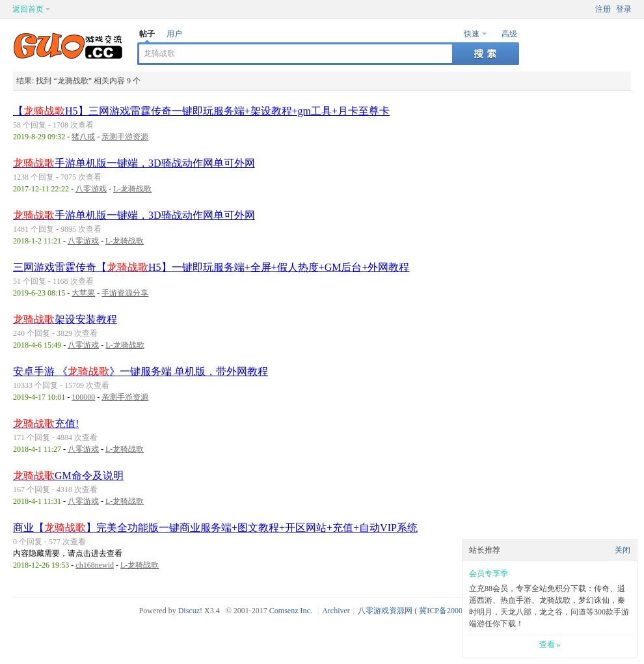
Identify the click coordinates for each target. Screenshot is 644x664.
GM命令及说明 (68, 476)
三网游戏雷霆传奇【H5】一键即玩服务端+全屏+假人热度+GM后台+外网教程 (211, 267)
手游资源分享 (125, 293)
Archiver (336, 611)
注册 (603, 9)
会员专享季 (489, 574)
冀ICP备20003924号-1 (456, 611)
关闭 (623, 550)
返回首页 (28, 9)
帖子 (147, 34)
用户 (174, 34)
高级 (509, 34)
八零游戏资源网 (385, 611)
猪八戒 (83, 137)
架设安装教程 (65, 319)
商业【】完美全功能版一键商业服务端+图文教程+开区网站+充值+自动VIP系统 (215, 528)
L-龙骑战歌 (132, 189)
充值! (46, 423)
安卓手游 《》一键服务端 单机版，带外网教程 (141, 371)
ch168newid (95, 565)
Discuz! (190, 611)
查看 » (550, 644)
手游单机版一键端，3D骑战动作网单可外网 (134, 163)
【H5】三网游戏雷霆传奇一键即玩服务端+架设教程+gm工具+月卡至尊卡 (201, 111)
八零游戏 (91, 189)
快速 (472, 34)
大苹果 (83, 293)
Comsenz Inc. (291, 611)
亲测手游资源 (125, 137)
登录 (624, 9)
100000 (83, 397)
